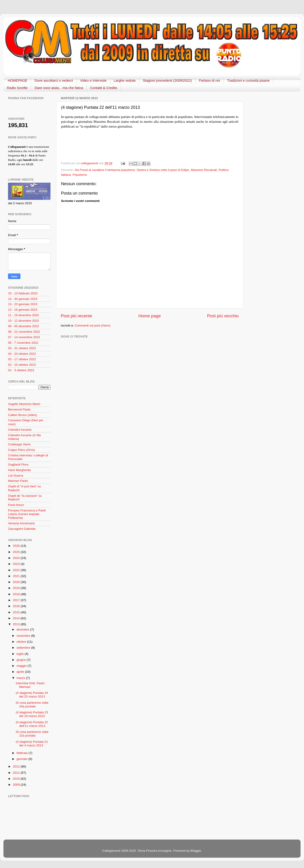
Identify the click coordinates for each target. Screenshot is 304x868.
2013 (17, 624)
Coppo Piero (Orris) (21, 450)
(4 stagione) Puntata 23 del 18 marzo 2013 (32, 714)
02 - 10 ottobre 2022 (22, 365)
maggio (22, 666)
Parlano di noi (209, 80)
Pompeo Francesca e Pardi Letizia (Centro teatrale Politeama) (27, 514)
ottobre (22, 642)
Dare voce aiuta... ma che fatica (59, 88)
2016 (17, 606)
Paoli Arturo (16, 505)
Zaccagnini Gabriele (22, 529)
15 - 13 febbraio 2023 (23, 293)
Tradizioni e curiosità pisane (248, 80)
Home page (150, 316)
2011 (17, 773)
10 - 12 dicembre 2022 (24, 321)
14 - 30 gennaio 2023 (23, 299)
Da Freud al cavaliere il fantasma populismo (105, 170)
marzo (21, 678)
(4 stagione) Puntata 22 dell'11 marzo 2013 (32, 724)
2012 (17, 766)
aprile (21, 672)
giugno (22, 660)
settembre (24, 648)
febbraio (23, 753)
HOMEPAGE (18, 80)
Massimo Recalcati (204, 170)
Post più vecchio (223, 316)
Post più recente (77, 316)
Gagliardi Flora (18, 465)
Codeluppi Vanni (19, 444)
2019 (17, 588)
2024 (17, 558)
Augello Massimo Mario (24, 404)
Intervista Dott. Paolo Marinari (30, 685)
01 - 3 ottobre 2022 (21, 370)
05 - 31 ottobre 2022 (22, 348)
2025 (17, 552)
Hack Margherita (19, 470)
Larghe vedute (125, 80)
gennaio (22, 759)
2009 (17, 785)
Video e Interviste (93, 80)
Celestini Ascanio (20, 430)
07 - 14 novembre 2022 (24, 337)
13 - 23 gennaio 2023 (23, 304)
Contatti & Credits (104, 88)
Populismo (80, 175)
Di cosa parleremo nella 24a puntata (32, 705)
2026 (17, 546)
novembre (24, 636)
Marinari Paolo (18, 481)
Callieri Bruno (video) (22, 415)
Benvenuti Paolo (19, 409)
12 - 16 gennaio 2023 (23, 310)
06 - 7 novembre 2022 (23, 343)
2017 (17, 600)
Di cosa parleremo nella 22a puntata (32, 734)
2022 (17, 570)
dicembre (23, 629)
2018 (17, 594)
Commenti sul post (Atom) (92, 325)
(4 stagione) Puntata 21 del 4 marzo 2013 (32, 744)
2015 (17, 612)
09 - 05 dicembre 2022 (24, 326)
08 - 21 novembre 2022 (24, 332)
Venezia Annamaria (21, 523)
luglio (21, 654)
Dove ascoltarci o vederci (54, 80)
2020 (17, 582)
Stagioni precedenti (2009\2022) (167, 80)
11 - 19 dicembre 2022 (24, 315)
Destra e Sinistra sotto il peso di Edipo (163, 170)
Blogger (196, 851)
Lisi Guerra (16, 476)
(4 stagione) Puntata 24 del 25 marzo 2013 (32, 695)
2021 (17, 576)
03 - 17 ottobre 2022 (22, 359)
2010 (17, 779)
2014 (17, 618)
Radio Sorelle (17, 88)
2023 (17, 564)
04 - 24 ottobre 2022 (22, 354)
